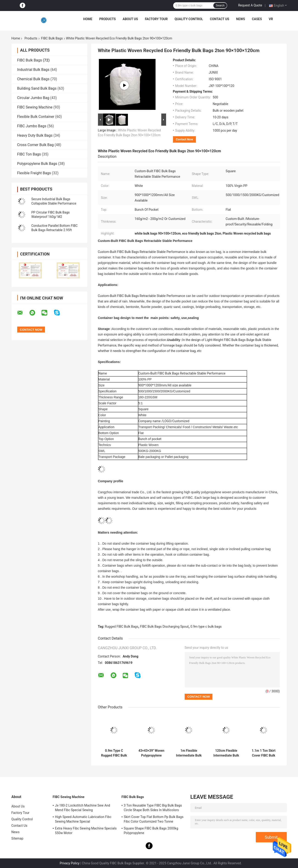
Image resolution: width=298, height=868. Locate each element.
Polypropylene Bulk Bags (37, 164)
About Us (130, 19)
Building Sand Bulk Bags (37, 88)
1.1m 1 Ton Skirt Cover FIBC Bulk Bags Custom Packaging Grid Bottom (264, 753)
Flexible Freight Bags (34, 173)
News (241, 19)
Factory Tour (156, 19)
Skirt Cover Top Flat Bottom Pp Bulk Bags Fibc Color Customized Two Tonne (154, 819)
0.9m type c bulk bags (206, 627)
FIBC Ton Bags (29, 154)
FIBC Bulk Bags (52, 38)
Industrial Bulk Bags (33, 70)
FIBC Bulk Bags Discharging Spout (164, 627)
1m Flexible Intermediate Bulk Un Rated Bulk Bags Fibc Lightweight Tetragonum (189, 753)
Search (220, 6)
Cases (257, 19)
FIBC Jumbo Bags (32, 126)
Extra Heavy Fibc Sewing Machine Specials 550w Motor (86, 831)
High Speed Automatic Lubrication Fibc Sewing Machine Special (83, 819)
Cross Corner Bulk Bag (35, 145)
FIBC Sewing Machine (35, 107)
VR (271, 19)
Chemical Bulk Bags (33, 79)
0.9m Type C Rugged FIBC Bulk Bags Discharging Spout (114, 753)
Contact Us (220, 19)
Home (88, 19)
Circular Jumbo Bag (33, 98)
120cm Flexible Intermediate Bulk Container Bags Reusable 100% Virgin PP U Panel (226, 753)
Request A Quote (250, 5)
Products (107, 19)
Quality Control (189, 19)
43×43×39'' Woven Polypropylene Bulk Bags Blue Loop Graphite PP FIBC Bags (152, 753)
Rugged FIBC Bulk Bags (122, 627)
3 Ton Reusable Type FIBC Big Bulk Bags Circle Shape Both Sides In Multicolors (153, 808)
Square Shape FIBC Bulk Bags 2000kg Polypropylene (151, 831)
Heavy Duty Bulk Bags (35, 135)
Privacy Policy (70, 863)
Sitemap (17, 838)
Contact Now (185, 139)
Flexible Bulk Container (36, 117)
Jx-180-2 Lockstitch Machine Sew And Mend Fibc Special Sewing (83, 808)
